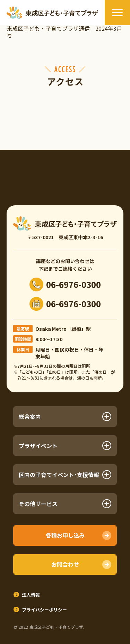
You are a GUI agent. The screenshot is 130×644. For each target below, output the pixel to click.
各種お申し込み (65, 535)
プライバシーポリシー (44, 610)
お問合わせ (65, 564)
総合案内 (65, 417)
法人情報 (31, 595)
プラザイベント (65, 446)
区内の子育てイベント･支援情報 (65, 475)
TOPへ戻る (118, 618)
